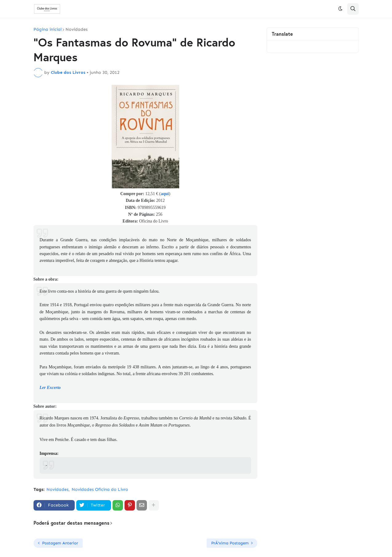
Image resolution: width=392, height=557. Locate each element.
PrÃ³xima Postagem (230, 543)
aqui (165, 194)
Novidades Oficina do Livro (100, 489)
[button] (340, 9)
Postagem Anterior (60, 543)
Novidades (77, 30)
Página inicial (48, 30)
